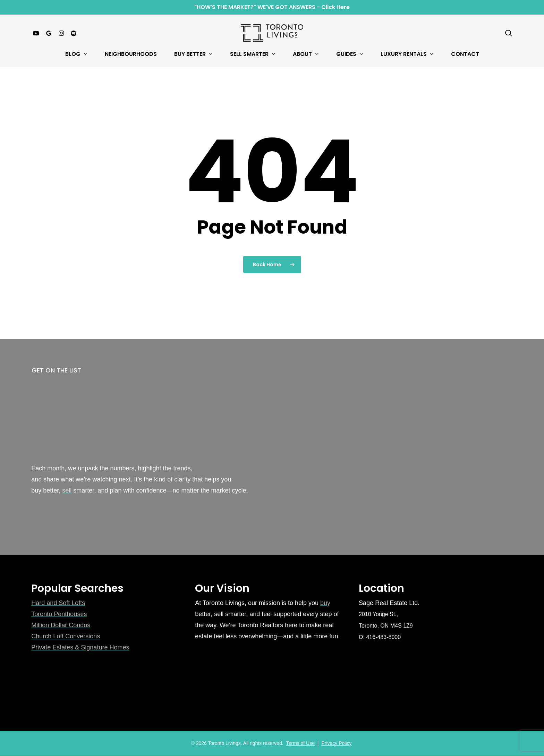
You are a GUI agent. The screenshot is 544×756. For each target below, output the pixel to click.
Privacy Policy (336, 743)
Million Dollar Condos (61, 625)
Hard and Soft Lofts (58, 603)
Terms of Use (300, 743)
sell (67, 490)
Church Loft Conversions (66, 636)
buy (325, 603)
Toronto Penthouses (59, 614)
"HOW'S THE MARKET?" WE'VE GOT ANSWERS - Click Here (272, 7)
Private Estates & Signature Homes (80, 647)
